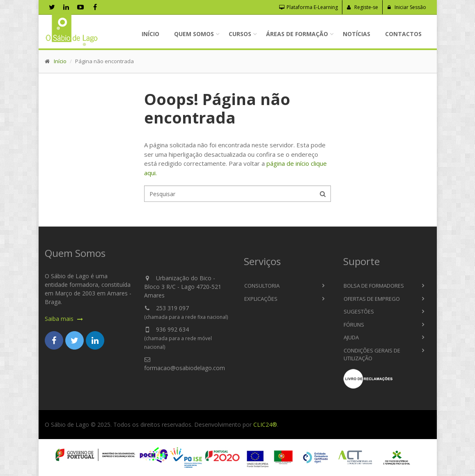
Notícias (357, 34)
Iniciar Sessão (407, 7)
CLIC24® (265, 425)
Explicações (261, 299)
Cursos (240, 34)
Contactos (403, 34)
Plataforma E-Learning (309, 7)
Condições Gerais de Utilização (372, 355)
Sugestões (359, 311)
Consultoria (262, 286)
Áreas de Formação (297, 34)
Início (150, 34)
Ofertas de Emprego (372, 299)
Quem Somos (194, 34)
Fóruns (354, 325)
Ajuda (351, 337)
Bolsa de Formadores (374, 286)
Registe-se (363, 7)
